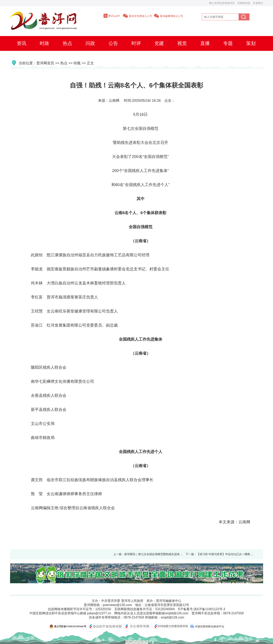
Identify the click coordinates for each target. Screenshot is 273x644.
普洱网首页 (45, 63)
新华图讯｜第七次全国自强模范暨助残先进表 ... (154, 554)
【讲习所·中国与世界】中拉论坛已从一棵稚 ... (225, 554)
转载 (77, 63)
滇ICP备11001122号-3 (209, 609)
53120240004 (165, 609)
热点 (64, 63)
